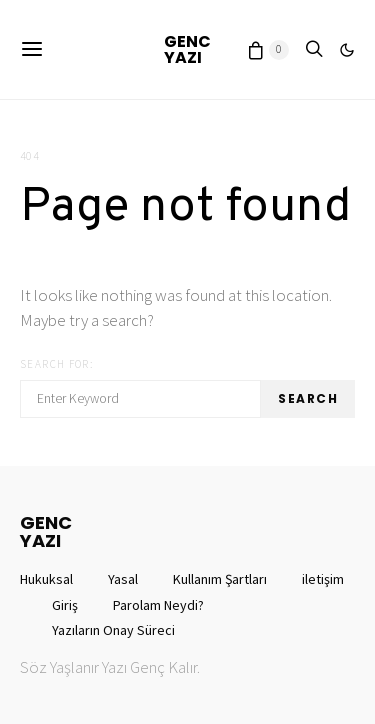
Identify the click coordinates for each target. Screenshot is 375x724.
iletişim (323, 579)
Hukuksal (46, 579)
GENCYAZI (187, 49)
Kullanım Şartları (220, 579)
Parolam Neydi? (158, 605)
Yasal (123, 579)
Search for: (56, 364)
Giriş (65, 605)
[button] (347, 50)
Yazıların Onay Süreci (113, 630)
